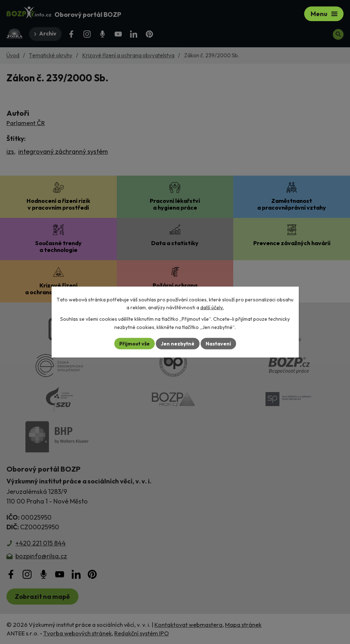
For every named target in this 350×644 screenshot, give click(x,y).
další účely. (212, 307)
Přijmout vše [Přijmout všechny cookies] (135, 343)
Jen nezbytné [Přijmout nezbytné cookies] (178, 343)
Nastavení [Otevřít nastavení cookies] (218, 343)
